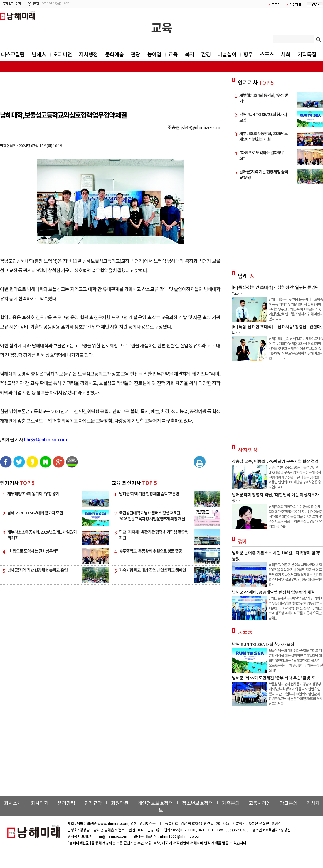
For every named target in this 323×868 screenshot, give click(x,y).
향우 (248, 54)
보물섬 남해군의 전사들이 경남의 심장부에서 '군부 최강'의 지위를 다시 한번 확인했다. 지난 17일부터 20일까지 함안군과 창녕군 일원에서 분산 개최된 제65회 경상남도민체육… (295, 694)
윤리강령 (66, 803)
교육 (161, 27)
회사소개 (13, 803)
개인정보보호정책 (155, 803)
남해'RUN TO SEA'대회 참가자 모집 (35, 513)
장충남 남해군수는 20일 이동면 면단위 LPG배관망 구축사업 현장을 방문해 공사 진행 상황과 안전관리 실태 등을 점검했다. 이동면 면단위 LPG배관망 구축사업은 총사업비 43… (295, 477)
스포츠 (267, 54)
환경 (206, 54)
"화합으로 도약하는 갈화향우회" (33, 551)
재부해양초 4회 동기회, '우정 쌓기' (34, 494)
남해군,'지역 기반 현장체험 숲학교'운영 (37, 570)
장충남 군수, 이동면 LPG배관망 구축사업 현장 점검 (275, 461)
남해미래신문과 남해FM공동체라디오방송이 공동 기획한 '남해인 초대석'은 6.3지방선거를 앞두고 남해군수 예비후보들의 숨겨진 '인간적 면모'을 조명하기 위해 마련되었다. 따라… (296, 309)
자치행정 (88, 54)
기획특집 (307, 54)
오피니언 (63, 54)
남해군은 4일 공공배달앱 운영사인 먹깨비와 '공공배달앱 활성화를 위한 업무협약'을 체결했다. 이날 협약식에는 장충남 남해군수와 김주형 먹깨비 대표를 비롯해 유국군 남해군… (296, 608)
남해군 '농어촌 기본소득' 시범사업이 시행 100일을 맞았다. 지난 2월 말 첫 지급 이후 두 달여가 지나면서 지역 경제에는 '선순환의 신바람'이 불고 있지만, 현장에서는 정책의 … (296, 574)
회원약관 (120, 803)
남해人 (39, 54)
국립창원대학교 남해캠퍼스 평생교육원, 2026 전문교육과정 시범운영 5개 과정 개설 (152, 516)
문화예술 (114, 54)
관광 (135, 54)
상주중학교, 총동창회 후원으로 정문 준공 (150, 551)
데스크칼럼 (13, 54)
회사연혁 (40, 803)
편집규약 (93, 803)
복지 (189, 54)
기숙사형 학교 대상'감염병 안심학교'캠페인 (152, 570)
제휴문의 (231, 803)
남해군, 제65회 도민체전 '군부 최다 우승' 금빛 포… (276, 678)
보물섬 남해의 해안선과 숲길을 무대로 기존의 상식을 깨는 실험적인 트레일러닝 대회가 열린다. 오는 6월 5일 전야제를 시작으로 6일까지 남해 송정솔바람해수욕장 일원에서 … (296, 660)
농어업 (154, 54)
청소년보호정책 (197, 803)
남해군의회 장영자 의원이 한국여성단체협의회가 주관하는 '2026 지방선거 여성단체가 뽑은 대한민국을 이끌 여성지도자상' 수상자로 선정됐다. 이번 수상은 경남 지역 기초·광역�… (296, 516)
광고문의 (289, 803)
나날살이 (227, 54)
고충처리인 (260, 803)
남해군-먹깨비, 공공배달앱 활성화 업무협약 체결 (273, 592)
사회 (286, 54)
